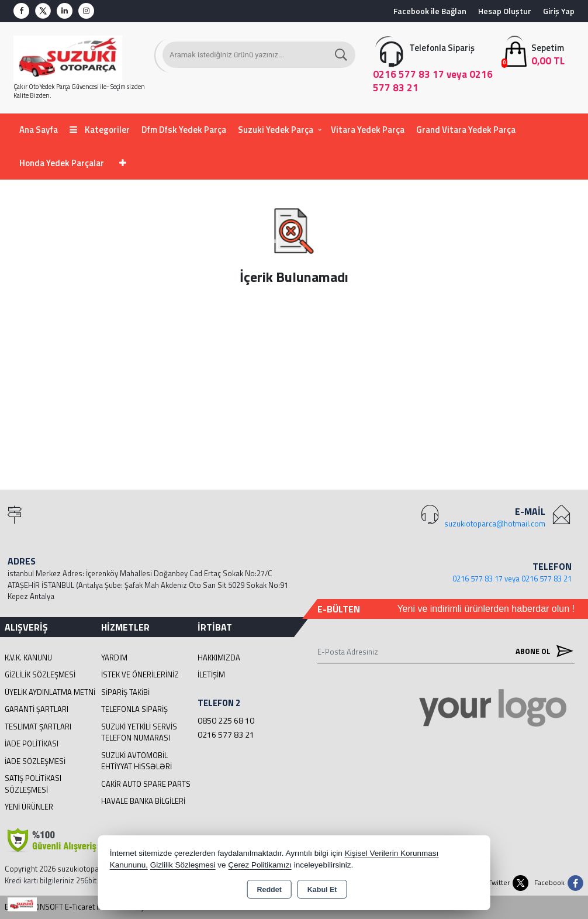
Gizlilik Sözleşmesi (40, 674)
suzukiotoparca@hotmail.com (495, 524)
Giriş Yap (559, 11)
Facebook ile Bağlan (430, 11)
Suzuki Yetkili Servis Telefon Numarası (139, 732)
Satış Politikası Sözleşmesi (33, 784)
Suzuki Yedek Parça (276, 130)
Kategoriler (100, 130)
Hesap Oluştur (505, 11)
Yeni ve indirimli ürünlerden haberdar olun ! (486, 609)
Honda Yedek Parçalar (62, 163)
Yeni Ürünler (29, 807)
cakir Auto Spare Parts (146, 784)
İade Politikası (32, 744)
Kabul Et (322, 890)
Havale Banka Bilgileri (143, 801)
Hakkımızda (219, 658)
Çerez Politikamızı (260, 865)
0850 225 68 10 (226, 720)
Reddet (269, 890)
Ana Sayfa (39, 130)
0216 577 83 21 (226, 734)
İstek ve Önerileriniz (140, 674)
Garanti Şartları (37, 709)
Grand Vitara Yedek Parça (466, 130)
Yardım (114, 658)
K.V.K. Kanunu (28, 658)
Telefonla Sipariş (134, 709)
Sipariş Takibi (125, 692)
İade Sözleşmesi (35, 761)
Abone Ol (542, 651)
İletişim (211, 674)
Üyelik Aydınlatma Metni (50, 692)
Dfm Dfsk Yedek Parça (184, 130)
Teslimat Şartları (38, 727)
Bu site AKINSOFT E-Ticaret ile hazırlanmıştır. (79, 907)
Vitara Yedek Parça (368, 130)
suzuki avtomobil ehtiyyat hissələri (136, 761)
